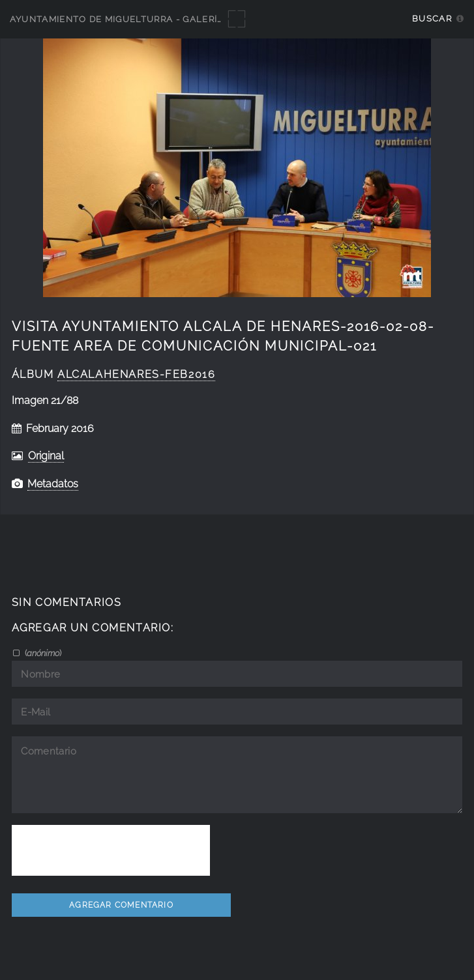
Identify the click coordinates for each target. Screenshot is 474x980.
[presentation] (111, 850)
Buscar (432, 19)
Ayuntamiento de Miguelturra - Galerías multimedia (151, 19)
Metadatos (53, 484)
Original (46, 456)
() (42, 653)
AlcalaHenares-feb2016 (136, 374)
